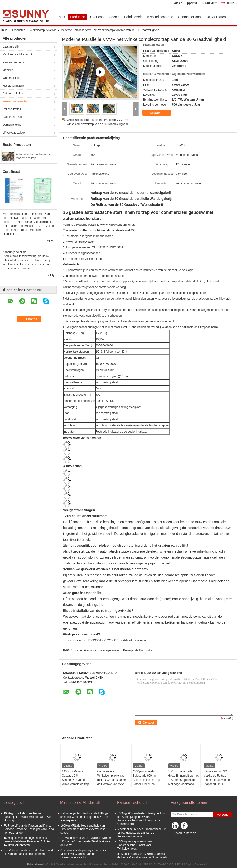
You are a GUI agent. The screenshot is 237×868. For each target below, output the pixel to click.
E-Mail (177, 833)
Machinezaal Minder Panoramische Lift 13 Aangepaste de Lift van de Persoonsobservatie (142, 833)
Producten (77, 17)
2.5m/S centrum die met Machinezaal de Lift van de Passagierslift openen (29, 852)
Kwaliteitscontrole (160, 17)
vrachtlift (8, 70)
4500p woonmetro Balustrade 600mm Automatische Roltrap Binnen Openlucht (146, 778)
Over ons (97, 17)
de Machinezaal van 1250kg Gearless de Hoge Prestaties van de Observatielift (143, 856)
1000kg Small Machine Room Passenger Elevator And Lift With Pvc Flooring (27, 817)
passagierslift (11, 47)
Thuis (61, 17)
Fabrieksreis (133, 17)
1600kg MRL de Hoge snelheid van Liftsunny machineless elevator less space (83, 829)
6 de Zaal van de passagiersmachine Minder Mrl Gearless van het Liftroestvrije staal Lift (84, 854)
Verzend (223, 815)
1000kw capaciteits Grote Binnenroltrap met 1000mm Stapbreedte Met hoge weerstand (183, 778)
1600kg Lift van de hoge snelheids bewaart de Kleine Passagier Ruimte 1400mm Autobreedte (27, 841)
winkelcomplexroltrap (43, 30)
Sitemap (190, 833)
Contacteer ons (189, 17)
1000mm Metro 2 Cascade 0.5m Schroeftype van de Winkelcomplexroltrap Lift (75, 780)
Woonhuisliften (12, 78)
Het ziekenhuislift (13, 86)
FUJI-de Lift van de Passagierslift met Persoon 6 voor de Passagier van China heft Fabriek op (29, 829)
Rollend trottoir (12, 109)
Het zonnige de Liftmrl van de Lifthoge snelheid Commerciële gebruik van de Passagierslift (84, 817)
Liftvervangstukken (14, 133)
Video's (114, 17)
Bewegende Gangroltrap (139, 650)
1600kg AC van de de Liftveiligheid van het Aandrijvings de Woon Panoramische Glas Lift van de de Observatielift (142, 819)
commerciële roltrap (85, 650)
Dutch (232, 3)
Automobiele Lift (13, 94)
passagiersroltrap (110, 650)
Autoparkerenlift (13, 117)
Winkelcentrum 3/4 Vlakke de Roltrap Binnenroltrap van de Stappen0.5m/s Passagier (217, 780)
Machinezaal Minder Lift (18, 54)
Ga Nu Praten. (216, 17)
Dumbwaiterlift (12, 125)
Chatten (159, 113)
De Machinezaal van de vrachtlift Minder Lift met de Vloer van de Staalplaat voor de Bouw (86, 841)
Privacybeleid (35, 864)
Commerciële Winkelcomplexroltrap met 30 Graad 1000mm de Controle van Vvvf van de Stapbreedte (112, 780)
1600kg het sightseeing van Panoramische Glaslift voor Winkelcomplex (135, 845)
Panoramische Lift (14, 62)
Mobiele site (180, 839)
